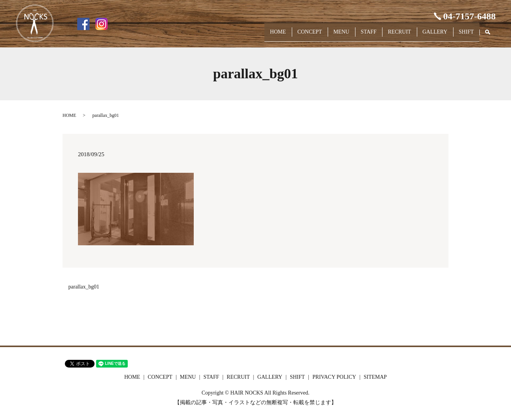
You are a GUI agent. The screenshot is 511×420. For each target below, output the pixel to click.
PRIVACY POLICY (334, 377)
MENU (320, 35)
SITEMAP (375, 377)
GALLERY (428, 35)
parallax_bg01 (84, 287)
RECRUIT (387, 35)
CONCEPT (283, 35)
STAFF (352, 35)
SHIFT (464, 35)
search (492, 36)
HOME (247, 35)
